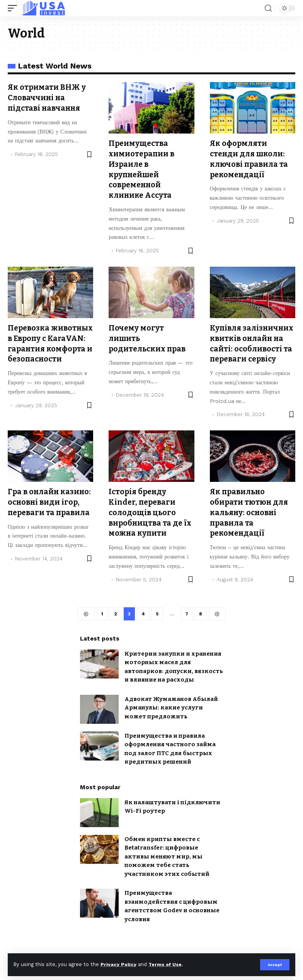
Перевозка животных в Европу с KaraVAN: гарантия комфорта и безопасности (50, 346)
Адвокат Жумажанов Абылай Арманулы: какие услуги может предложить (171, 714)
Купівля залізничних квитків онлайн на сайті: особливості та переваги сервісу (253, 346)
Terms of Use (167, 964)
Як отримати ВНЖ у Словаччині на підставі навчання (48, 97)
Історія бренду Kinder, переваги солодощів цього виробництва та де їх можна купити (147, 519)
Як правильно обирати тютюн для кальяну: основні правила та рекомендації (251, 519)
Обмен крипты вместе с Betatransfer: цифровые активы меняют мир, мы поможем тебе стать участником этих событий (167, 863)
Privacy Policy (119, 964)
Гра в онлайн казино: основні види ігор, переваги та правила (50, 509)
